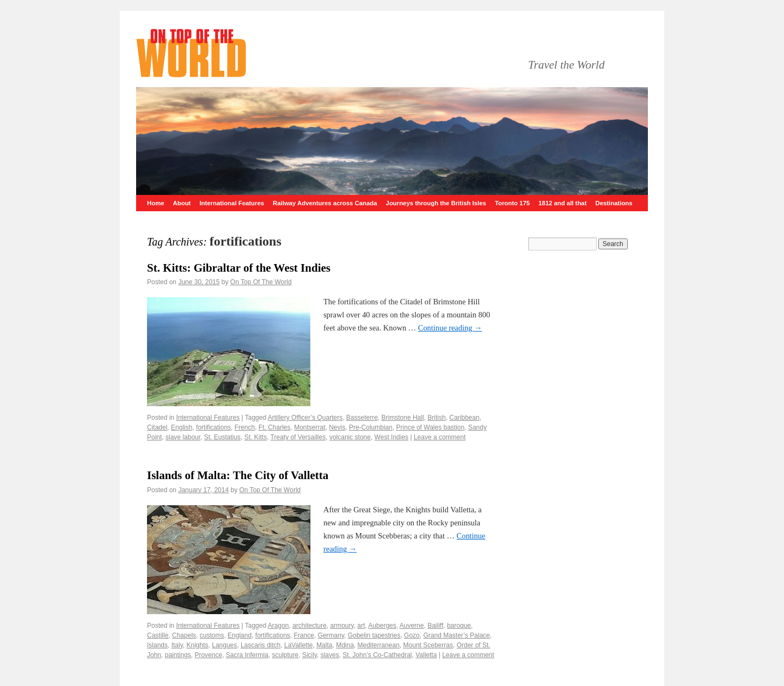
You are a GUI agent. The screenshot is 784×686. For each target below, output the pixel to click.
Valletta (426, 655)
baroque (459, 626)
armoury (342, 626)
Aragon (278, 626)
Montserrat (310, 427)
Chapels (184, 635)
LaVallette (298, 645)
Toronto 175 (512, 203)
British (436, 418)
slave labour (183, 437)
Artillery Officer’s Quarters (305, 418)
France (304, 635)
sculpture (286, 655)
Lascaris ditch (261, 645)
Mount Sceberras (428, 645)
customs (212, 635)
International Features (232, 203)
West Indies (391, 437)
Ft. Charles (275, 427)
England (240, 635)
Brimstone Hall (403, 418)
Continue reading (450, 328)
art (361, 626)
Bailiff (435, 626)
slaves (330, 655)
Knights (198, 645)
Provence (208, 655)
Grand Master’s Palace (456, 635)
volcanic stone (350, 437)
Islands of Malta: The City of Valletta (238, 475)
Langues (224, 645)
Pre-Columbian (371, 427)
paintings (178, 655)
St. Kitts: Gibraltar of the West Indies (239, 268)
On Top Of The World (261, 282)
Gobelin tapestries (374, 635)
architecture (310, 626)
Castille (158, 635)
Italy (177, 645)
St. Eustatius (222, 437)
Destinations (614, 203)
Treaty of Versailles (298, 437)
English (182, 427)
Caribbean (464, 418)
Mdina (345, 645)
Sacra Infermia (247, 655)
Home (156, 203)
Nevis (337, 427)
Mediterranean (379, 645)
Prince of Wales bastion (431, 427)
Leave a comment (440, 437)
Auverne (412, 626)
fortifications (213, 427)
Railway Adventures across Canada (325, 203)
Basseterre (362, 418)
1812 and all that (562, 203)
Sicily (310, 655)
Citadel (157, 427)
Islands (157, 645)
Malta (324, 645)
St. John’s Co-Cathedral (377, 655)
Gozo (412, 635)
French (245, 427)
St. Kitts (256, 437)
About (182, 203)
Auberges (382, 626)
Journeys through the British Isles (436, 203)
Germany (331, 635)
